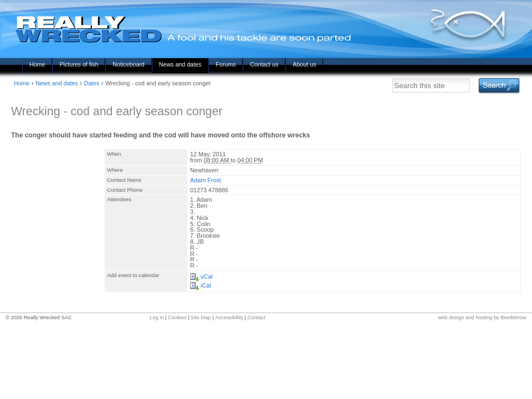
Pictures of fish (79, 64)
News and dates (180, 64)
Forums (226, 64)
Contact (257, 318)
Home (37, 64)
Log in (157, 318)
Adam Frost (206, 180)
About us (304, 64)
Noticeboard (128, 64)
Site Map (201, 318)
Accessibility (229, 318)
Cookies (177, 318)
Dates (91, 83)
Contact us (264, 64)
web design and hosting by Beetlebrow (482, 318)
